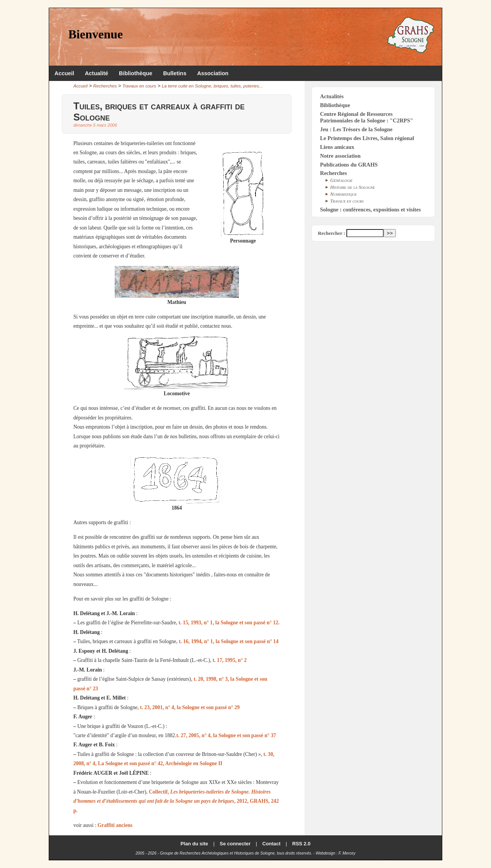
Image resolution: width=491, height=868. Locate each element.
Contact (272, 844)
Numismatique (344, 194)
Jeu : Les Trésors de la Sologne (356, 129)
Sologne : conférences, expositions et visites (370, 210)
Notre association (340, 156)
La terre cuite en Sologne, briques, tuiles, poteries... (212, 86)
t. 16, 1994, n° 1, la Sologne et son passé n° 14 (229, 641)
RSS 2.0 (302, 844)
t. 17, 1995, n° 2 (230, 660)
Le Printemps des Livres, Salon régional (367, 138)
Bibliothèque (136, 73)
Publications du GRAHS (349, 165)
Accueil (64, 73)
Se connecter (235, 844)
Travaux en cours (139, 86)
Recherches (105, 86)
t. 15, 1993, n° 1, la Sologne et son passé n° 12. (229, 623)
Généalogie (341, 180)
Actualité (96, 73)
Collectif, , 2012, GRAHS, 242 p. (176, 801)
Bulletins (175, 73)
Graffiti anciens (115, 825)
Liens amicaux (337, 147)
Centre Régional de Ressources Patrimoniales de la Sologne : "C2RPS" (367, 117)
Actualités (332, 96)
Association (213, 73)
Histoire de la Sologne (353, 187)
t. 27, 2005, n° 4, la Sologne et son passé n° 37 (226, 735)
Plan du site (194, 844)
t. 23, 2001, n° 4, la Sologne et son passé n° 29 (190, 707)
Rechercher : (332, 233)
